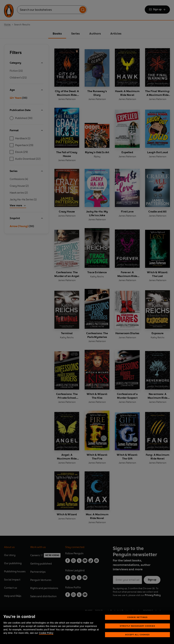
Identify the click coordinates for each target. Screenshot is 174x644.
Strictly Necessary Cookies (137, 626)
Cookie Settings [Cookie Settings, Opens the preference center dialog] (137, 617)
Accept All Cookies (137, 635)
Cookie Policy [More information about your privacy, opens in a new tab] (46, 633)
